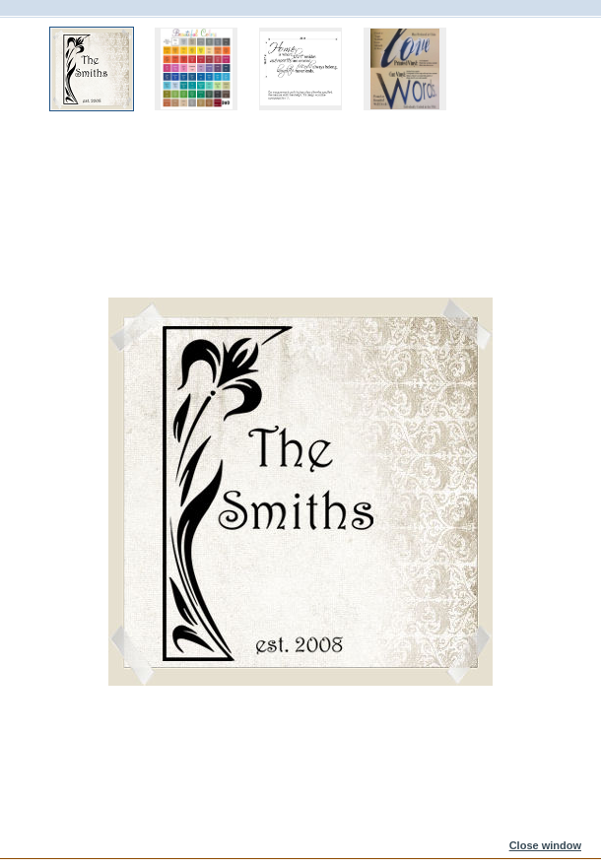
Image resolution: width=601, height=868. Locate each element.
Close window (545, 845)
